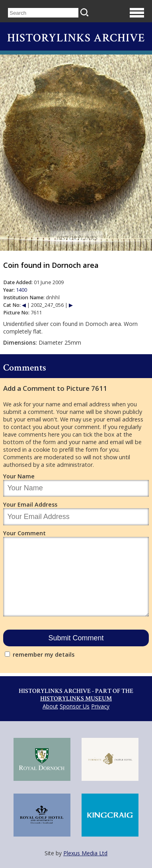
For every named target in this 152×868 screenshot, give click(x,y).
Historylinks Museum (76, 699)
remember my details (44, 654)
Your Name (19, 476)
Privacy (100, 706)
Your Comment (24, 533)
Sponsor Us (75, 706)
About (50, 706)
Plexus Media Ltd (85, 853)
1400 (21, 290)
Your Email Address (30, 504)
